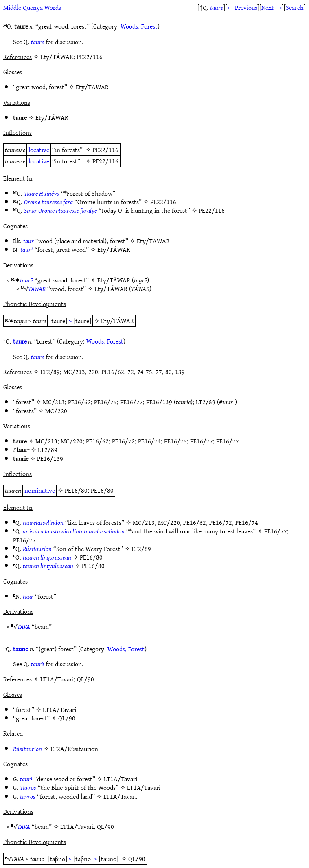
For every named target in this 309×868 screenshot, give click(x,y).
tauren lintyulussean (48, 566)
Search (295, 7)
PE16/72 (123, 441)
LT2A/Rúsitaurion (74, 749)
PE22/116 (105, 150)
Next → (272, 7)
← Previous (242, 7)
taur (28, 241)
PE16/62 (79, 402)
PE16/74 (149, 441)
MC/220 (56, 411)
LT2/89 (206, 402)
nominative (40, 490)
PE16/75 (105, 402)
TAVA (24, 626)
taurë (217, 7)
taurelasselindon (43, 522)
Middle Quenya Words (32, 7)
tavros (28, 796)
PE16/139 (159, 402)
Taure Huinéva (42, 193)
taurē (26, 280)
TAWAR (37, 289)
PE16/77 (131, 402)
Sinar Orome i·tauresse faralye (60, 210)
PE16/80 (76, 490)
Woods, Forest (139, 26)
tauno (21, 649)
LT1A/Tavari (59, 709)
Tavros (28, 787)
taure (20, 341)
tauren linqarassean (47, 557)
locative (39, 150)
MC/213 (54, 402)
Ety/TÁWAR (92, 87)
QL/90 (67, 718)
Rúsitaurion (37, 549)
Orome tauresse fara (48, 202)
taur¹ (27, 249)
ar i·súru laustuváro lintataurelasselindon (74, 531)
